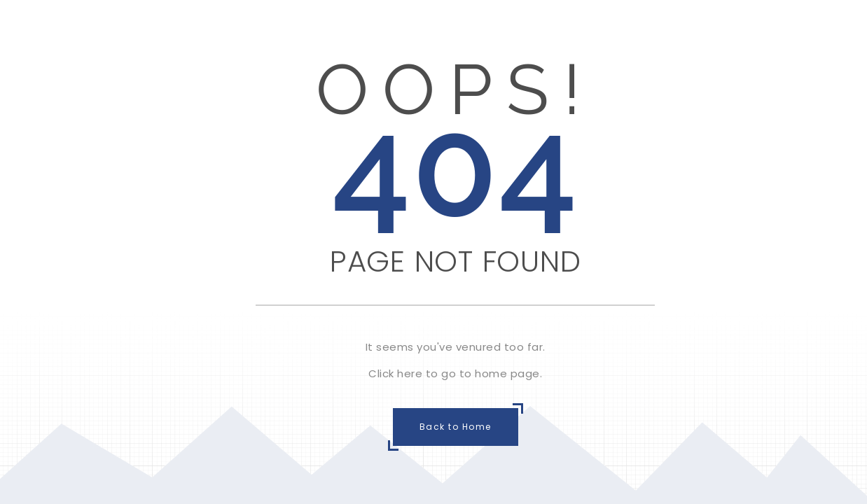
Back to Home (456, 427)
